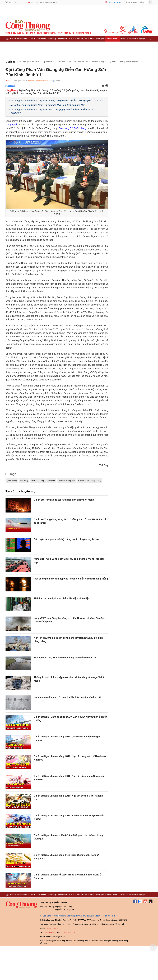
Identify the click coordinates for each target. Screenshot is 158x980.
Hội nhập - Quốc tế (112, 39)
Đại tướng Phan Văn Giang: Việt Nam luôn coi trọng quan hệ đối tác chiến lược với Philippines (52, 111)
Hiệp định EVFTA (65, 62)
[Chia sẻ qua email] (103, 86)
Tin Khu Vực (111, 32)
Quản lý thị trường (39, 39)
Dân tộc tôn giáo (65, 33)
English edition (115, 2)
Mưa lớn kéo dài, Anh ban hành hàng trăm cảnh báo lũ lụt (65, 658)
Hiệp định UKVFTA (81, 62)
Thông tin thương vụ (99, 62)
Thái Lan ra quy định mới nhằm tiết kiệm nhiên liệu (62, 598)
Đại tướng (24, 481)
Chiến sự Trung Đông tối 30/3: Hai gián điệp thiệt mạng (64, 500)
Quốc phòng (12, 481)
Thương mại (52, 39)
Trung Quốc (12, 125)
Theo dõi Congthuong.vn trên (39, 81)
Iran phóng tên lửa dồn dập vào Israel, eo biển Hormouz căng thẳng (71, 579)
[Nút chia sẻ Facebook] (25, 86)
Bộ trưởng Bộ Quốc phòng (73, 128)
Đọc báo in (31, 33)
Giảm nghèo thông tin (46, 33)
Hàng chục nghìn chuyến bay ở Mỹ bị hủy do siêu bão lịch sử (67, 697)
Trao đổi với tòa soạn (91, 916)
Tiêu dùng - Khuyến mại (129, 39)
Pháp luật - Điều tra (76, 39)
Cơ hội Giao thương (83, 33)
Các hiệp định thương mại (29, 62)
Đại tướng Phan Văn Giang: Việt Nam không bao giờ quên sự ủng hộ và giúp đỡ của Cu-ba (56, 101)
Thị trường (89, 39)
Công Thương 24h (23, 39)
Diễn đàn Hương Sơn (67, 481)
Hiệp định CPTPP (48, 62)
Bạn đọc (142, 39)
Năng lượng (100, 39)
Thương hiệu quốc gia (15, 33)
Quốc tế (10, 62)
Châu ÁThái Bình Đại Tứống (90, 481)
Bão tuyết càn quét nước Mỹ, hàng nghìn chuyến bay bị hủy (66, 539)
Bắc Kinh (51, 481)
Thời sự (13, 39)
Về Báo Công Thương (49, 916)
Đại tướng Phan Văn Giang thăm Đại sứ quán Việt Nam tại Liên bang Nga (47, 105)
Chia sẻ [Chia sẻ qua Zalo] (10, 86)
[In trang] (107, 86)
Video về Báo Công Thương (70, 916)
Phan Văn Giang (38, 481)
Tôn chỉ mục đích (108, 916)
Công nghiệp (62, 39)
